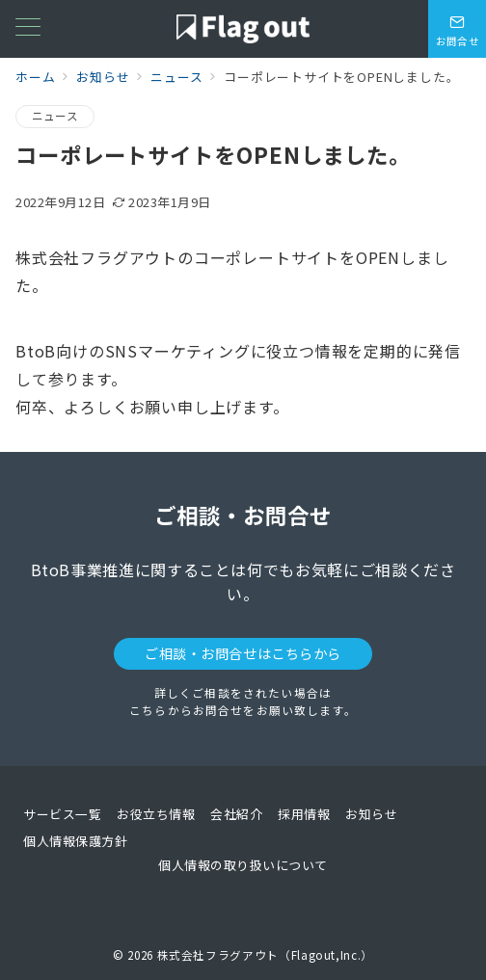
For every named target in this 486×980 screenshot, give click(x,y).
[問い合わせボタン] (457, 29)
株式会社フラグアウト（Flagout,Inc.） (265, 955)
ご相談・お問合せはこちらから (243, 653)
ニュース (55, 116)
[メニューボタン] (28, 28)
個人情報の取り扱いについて (243, 865)
